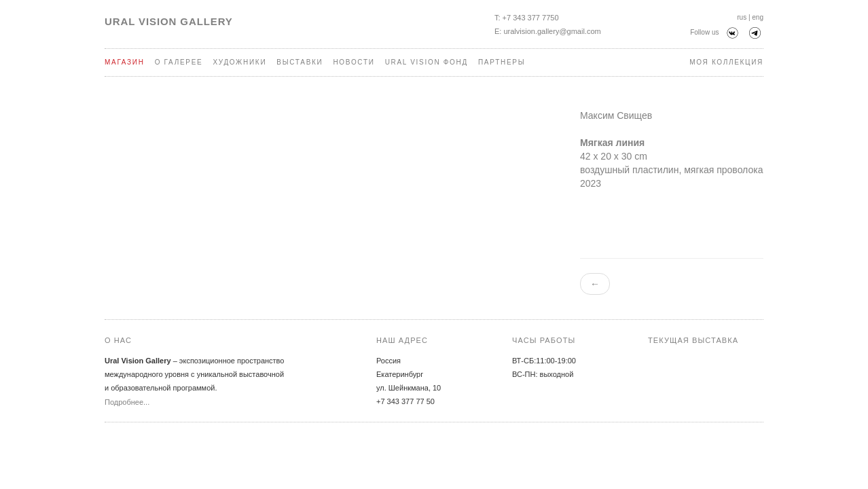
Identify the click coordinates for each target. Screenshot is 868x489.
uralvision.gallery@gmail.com (552, 31)
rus (742, 17)
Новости (354, 62)
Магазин (125, 62)
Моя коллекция (726, 62)
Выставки (300, 62)
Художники (239, 62)
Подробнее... (127, 402)
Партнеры (502, 62)
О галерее (179, 62)
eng (758, 17)
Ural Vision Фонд (427, 62)
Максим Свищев (616, 115)
